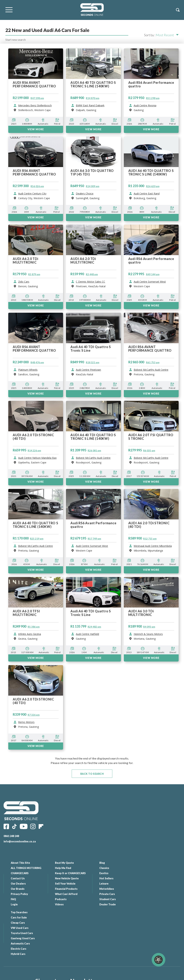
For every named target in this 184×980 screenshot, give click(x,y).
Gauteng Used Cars (155, 889)
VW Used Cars (152, 878)
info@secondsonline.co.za (20, 841)
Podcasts (61, 899)
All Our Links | (102, 976)
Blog (102, 863)
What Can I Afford (66, 894)
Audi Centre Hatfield (87, 634)
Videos (59, 904)
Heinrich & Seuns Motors (148, 634)
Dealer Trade (107, 904)
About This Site (20, 863)
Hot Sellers (106, 878)
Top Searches (152, 863)
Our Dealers (18, 884)
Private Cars (107, 894)
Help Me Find (63, 868)
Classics (104, 868)
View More (36, 658)
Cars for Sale (151, 868)
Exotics (104, 873)
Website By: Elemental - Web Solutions (129, 976)
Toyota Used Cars (154, 884)
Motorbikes (106, 889)
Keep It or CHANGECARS (70, 873)
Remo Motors (26, 722)
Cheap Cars (150, 873)
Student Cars (107, 899)
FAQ (13, 899)
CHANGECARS (20, 873)
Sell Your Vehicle (65, 884)
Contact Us (18, 878)
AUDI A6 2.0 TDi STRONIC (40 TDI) (33, 701)
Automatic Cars (153, 894)
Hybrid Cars (151, 904)
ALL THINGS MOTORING (26, 868)
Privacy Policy (19, 894)
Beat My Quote (64, 863)
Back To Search (92, 774)
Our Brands (18, 889)
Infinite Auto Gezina (30, 634)
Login (14, 904)
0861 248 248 (11, 836)
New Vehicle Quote (67, 878)
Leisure (104, 884)
